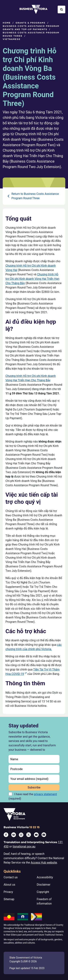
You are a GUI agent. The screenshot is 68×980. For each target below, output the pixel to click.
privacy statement (45, 794)
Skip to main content (0, 0)
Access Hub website (44, 863)
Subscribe (34, 787)
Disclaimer (44, 885)
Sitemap (9, 899)
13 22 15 (34, 827)
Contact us (11, 877)
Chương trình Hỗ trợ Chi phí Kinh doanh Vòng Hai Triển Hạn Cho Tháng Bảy (32, 279)
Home (7, 23)
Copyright (43, 892)
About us (9, 885)
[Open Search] (61, 9)
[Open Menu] (7, 9)
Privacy (8, 892)
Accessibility (45, 877)
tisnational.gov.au (24, 846)
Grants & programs (31, 23)
